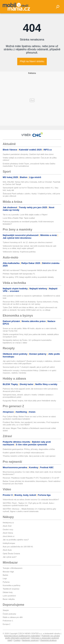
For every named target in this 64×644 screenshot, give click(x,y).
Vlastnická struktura (48, 640)
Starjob (6, 610)
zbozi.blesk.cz (9, 536)
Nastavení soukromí (30, 640)
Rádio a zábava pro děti (13, 617)
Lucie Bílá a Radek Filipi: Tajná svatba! (19, 218)
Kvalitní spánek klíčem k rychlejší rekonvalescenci (23, 453)
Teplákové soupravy (11, 589)
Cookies (17, 640)
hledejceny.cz (8, 523)
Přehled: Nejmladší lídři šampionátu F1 (19, 274)
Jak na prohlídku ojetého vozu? (16, 540)
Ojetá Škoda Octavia (11, 554)
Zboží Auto (7, 550)
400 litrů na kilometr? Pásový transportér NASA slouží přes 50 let (30, 270)
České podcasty (9, 614)
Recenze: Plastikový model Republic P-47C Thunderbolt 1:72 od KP (31, 478)
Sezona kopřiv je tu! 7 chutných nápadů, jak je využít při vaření (29, 367)
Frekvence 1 (8, 621)
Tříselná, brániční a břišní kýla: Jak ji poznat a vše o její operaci (29, 456)
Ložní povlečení (9, 596)
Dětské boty (8, 592)
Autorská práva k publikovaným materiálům (22, 636)
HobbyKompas (9, 543)
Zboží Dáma (8, 533)
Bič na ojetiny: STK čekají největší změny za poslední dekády (28, 277)
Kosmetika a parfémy (12, 585)
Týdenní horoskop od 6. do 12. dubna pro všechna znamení (28, 242)
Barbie (5, 575)
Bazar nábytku (9, 599)
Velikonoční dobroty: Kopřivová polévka (19, 252)
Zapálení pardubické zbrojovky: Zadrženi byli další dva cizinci (28, 154)
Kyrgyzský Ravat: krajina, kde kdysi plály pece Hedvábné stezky (29, 401)
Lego (5, 578)
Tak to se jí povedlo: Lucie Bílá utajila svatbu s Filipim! (25, 215)
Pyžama (6, 582)
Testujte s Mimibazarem (13, 568)
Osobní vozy (8, 529)
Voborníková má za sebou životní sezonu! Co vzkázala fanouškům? (31, 500)
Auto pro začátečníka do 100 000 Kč (18, 547)
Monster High (8, 572)
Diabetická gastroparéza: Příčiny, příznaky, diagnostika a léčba (29, 449)
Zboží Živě (7, 526)
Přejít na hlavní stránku (32, 61)
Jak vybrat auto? (10, 557)
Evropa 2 (6, 624)
